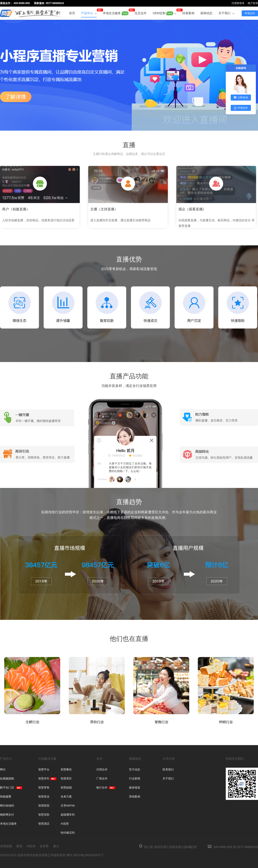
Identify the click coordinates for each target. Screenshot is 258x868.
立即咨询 (241, 98)
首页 (72, 13)
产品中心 (89, 12)
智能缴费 (6, 797)
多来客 (44, 846)
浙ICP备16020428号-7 (88, 855)
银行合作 (102, 788)
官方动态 (135, 769)
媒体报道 (135, 788)
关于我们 (226, 13)
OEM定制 (164, 12)
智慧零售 (44, 788)
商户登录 (253, 3)
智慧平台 (44, 769)
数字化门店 (7, 788)
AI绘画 (31, 846)
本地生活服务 (116, 12)
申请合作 (250, 13)
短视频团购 (7, 779)
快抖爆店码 (68, 833)
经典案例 (188, 13)
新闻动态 (206, 13)
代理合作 (102, 769)
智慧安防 (44, 815)
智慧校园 (66, 788)
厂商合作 (102, 779)
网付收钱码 (7, 806)
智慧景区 (66, 779)
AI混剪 (65, 824)
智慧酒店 (44, 824)
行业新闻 (135, 779)
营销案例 (135, 797)
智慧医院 (44, 806)
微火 (56, 846)
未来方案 (66, 797)
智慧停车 (44, 779)
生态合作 (141, 13)
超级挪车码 (68, 815)
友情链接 (6, 846)
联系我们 (168, 769)
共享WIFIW (68, 806)
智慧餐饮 (66, 769)
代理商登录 (238, 3)
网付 (3, 769)
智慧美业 (44, 797)
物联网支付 (7, 815)
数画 (19, 846)
